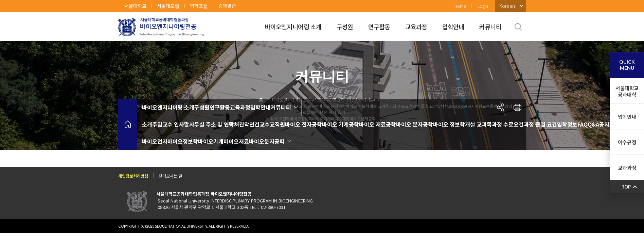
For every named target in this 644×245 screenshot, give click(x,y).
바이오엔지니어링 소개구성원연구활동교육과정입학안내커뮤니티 (217, 107)
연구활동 (379, 27)
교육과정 (416, 27)
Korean (507, 6)
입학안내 (453, 27)
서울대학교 (135, 6)
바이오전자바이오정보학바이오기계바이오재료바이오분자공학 (213, 141)
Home (460, 6)
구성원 (345, 27)
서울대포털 (168, 6)
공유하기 (500, 107)
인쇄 (517, 107)
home (128, 124)
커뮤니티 (490, 27)
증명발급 (227, 6)
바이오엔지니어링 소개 (293, 27)
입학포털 (199, 6)
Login (483, 6)
